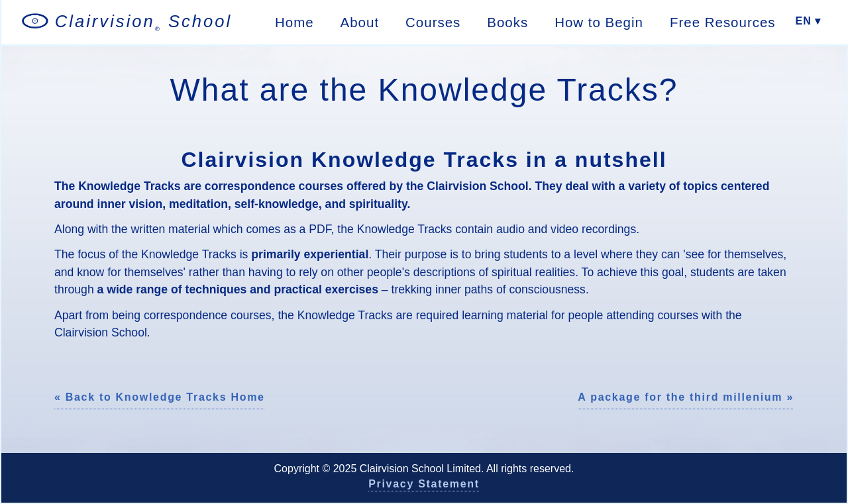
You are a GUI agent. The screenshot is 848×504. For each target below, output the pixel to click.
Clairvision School (144, 22)
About (360, 22)
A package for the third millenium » (686, 397)
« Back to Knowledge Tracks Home (160, 397)
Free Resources (723, 22)
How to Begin (599, 22)
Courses (433, 22)
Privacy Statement (424, 484)
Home (294, 22)
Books (507, 22)
